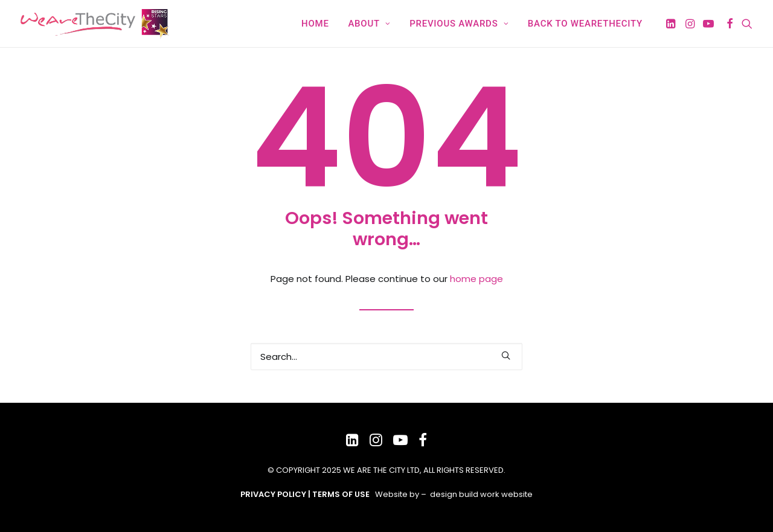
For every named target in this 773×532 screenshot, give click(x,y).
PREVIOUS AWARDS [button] (459, 24)
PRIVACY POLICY (273, 494)
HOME (315, 24)
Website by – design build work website (454, 494)
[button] (672, 24)
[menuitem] (315, 24)
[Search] (386, 357)
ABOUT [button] (369, 24)
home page (476, 279)
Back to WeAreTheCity (585, 24)
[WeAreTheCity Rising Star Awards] (97, 24)
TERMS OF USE (341, 494)
